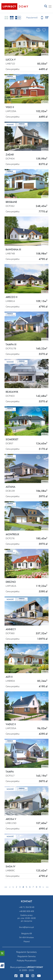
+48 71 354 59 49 (27, 907)
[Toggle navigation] (46, 6)
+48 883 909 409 (26, 911)
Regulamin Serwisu (27, 956)
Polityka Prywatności (26, 961)
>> (47, 887)
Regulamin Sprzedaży (26, 952)
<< (6, 887)
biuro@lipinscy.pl (27, 927)
